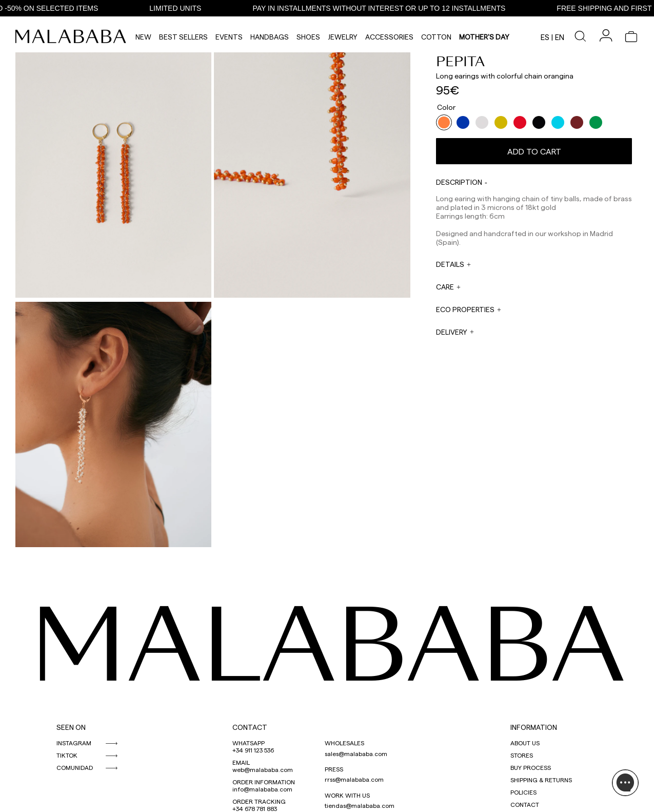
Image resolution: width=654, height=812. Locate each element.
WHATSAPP (249, 743)
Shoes (308, 37)
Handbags (270, 37)
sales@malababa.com (356, 753)
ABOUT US (525, 743)
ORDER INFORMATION (264, 782)
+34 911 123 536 (253, 750)
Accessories (389, 37)
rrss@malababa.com (354, 779)
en (560, 37)
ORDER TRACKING (259, 801)
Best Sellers (183, 37)
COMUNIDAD (75, 767)
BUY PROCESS (531, 767)
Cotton (436, 37)
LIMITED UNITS (179, 8)
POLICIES (523, 792)
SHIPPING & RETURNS (541, 780)
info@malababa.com (262, 789)
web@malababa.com (263, 769)
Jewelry (343, 37)
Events (229, 37)
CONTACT (250, 727)
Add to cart (534, 151)
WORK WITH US (347, 795)
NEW (143, 37)
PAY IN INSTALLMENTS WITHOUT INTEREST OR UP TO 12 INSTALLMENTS (383, 8)
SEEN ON (71, 727)
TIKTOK (67, 755)
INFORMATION (534, 727)
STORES (522, 755)
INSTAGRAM (74, 743)
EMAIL (241, 762)
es (545, 37)
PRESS (334, 769)
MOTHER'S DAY (484, 37)
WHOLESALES (344, 743)
